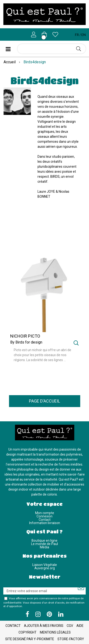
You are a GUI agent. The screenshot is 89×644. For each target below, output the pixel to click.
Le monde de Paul (44, 544)
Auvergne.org (45, 568)
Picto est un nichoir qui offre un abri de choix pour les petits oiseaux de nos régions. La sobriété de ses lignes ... (42, 355)
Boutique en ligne (44, 541)
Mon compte (45, 513)
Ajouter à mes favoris (44, 626)
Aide (80, 626)
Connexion (44, 516)
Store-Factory (71, 639)
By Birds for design (26, 342)
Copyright (28, 632)
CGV (70, 626)
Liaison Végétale (45, 565)
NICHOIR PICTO (25, 336)
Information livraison (45, 523)
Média (44, 547)
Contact (45, 520)
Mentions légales (55, 632)
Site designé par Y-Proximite (30, 639)
